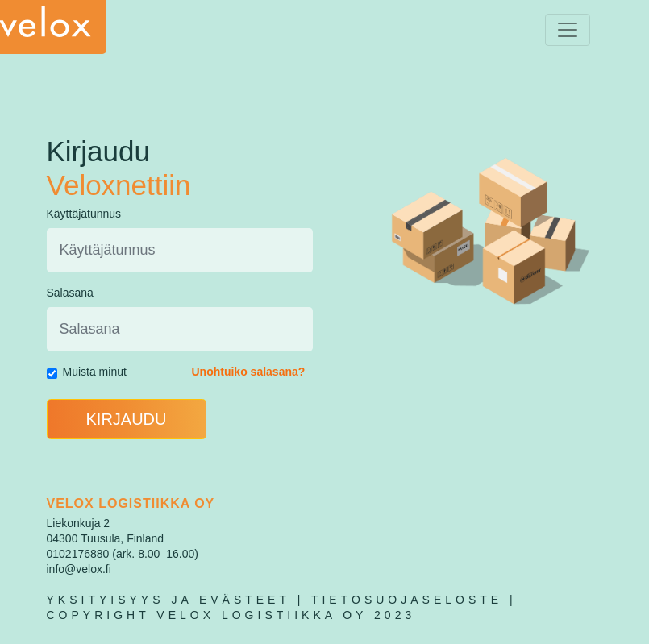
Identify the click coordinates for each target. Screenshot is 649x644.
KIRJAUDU (126, 419)
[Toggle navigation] (568, 30)
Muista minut (95, 372)
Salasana (70, 293)
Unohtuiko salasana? (249, 372)
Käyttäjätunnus (84, 214)
